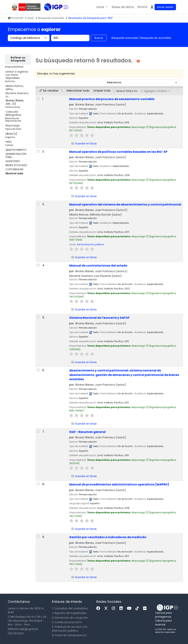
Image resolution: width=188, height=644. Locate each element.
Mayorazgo (13, 126)
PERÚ (9, 142)
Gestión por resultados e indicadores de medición (108, 537)
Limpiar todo (102, 91)
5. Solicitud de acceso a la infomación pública (70, 629)
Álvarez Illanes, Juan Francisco (100, 105)
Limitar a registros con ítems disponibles (17, 75)
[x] (107, 608)
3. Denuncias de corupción (70, 618)
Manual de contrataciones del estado (98, 266)
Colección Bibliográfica (13, 113)
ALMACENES (13, 161)
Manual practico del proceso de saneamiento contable (112, 99)
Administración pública (90, 244)
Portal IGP (16, 18)
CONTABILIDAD (15, 169)
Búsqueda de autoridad (156, 38)
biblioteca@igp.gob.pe (23, 629)
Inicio (31, 18)
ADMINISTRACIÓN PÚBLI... (16, 156)
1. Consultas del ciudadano (70, 608)
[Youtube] (130, 608)
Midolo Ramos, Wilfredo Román (95, 215)
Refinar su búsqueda (18, 59)
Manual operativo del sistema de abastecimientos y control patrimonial (125, 204)
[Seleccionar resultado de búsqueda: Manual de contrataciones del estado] (38, 265)
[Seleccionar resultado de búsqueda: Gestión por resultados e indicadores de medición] (38, 537)
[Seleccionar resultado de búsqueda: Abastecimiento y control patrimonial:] (38, 370)
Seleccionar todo (78, 91)
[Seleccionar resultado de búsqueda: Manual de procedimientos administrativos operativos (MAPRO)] (38, 484)
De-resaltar (49, 91)
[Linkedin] (122, 608)
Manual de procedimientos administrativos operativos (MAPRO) (119, 484)
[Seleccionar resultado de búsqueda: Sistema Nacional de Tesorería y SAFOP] (38, 317)
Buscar (99, 38)
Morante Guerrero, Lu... (17, 95)
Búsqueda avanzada (125, 38)
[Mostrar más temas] (14, 173)
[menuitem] (142, 7)
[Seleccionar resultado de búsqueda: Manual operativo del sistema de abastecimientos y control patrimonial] (38, 204)
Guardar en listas (84, 144)
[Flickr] (146, 608)
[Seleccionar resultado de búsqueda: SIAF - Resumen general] (38, 431)
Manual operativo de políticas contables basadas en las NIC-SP (118, 152)
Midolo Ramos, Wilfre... (15, 88)
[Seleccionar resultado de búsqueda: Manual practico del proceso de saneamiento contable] (38, 98)
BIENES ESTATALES (16, 165)
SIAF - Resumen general (87, 432)
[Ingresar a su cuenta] (163, 7)
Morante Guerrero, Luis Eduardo (95, 276)
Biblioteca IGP (53, 14)
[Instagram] (114, 608)
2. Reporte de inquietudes (69, 613)
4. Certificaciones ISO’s (67, 622)
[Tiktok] (138, 608)
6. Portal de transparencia (69, 635)
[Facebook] (99, 608)
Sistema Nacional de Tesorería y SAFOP (99, 318)
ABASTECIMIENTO (16, 150)
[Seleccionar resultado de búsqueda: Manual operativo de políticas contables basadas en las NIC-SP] (38, 151)
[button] (102, 7)
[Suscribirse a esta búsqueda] (138, 61)
